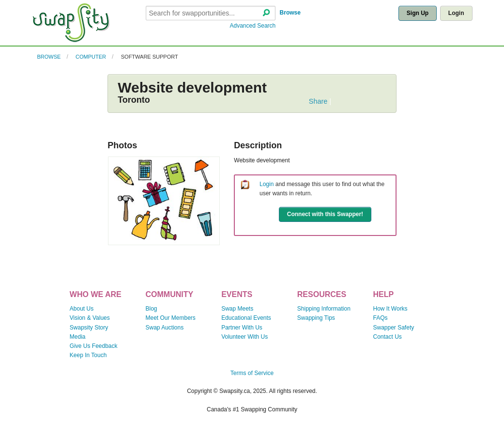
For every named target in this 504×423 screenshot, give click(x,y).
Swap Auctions (164, 328)
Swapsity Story (89, 328)
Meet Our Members (170, 318)
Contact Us (388, 337)
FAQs (381, 318)
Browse (290, 13)
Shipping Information (324, 309)
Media (78, 337)
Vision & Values (90, 318)
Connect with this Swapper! (325, 214)
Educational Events (246, 318)
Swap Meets (237, 309)
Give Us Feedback (94, 346)
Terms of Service (252, 373)
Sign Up (418, 13)
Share (318, 101)
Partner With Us (242, 328)
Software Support (150, 57)
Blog (151, 309)
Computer (91, 57)
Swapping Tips (316, 318)
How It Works (390, 309)
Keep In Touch (88, 355)
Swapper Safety (394, 328)
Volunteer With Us (244, 337)
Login (456, 13)
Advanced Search (253, 26)
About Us (82, 309)
